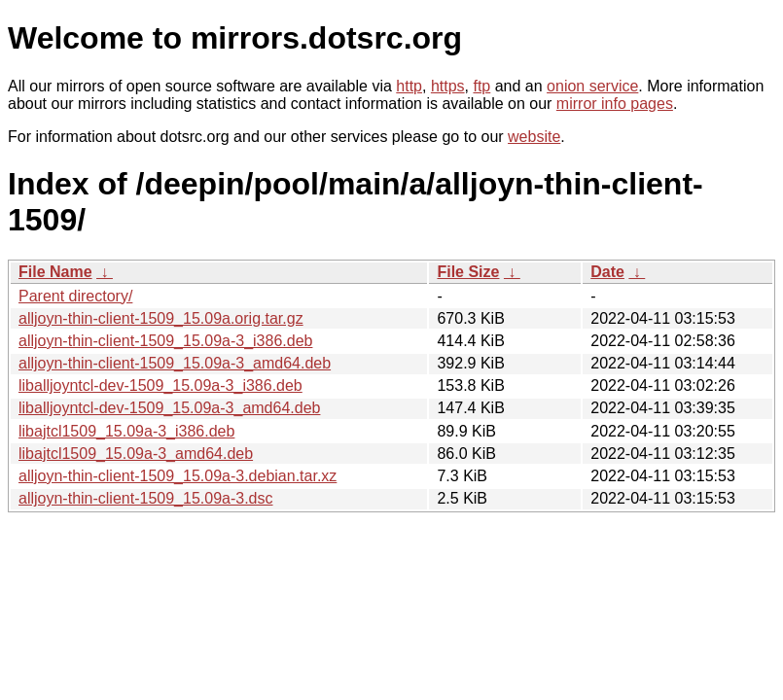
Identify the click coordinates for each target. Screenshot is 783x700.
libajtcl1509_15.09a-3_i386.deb (126, 431)
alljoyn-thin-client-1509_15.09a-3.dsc (146, 498)
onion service (592, 86)
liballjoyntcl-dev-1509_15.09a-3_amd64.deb (169, 408)
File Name (55, 272)
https (448, 86)
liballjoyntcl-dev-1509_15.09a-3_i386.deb (160, 385)
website (534, 137)
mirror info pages (615, 104)
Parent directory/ (75, 296)
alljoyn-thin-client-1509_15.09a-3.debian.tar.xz (178, 476)
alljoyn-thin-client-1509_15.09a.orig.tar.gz (161, 318)
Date (607, 272)
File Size (468, 272)
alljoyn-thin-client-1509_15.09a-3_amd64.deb (175, 363)
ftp (481, 86)
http (409, 86)
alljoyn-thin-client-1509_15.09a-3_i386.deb (165, 341)
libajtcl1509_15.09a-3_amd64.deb (136, 454)
